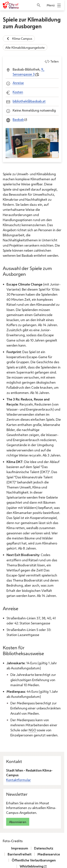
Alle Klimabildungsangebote (25, 47)
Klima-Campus (19, 39)
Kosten (18, 92)
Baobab (18, 119)
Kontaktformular (19, 780)
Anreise (18, 83)
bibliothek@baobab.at (29, 101)
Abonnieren (18, 822)
